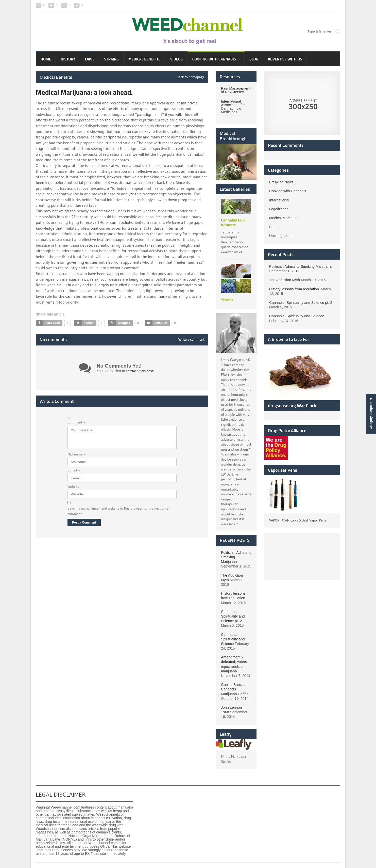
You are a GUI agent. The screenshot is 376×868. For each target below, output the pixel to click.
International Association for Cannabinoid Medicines (233, 107)
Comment (76, 423)
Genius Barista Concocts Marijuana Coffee (234, 680)
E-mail (74, 471)
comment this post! (141, 371)
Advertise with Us (285, 59)
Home (46, 59)
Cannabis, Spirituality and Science (233, 630)
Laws (90, 59)
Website (73, 486)
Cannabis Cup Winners (233, 222)
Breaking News (281, 182)
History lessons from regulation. (294, 289)
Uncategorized (281, 236)
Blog (254, 59)
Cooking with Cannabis (287, 191)
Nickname (77, 455)
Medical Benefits (144, 59)
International (279, 200)
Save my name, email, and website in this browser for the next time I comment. (119, 511)
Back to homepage (191, 77)
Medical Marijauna (284, 218)
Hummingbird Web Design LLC (68, 861)
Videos (176, 59)
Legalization (279, 209)
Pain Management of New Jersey (235, 90)
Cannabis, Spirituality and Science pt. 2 (233, 607)
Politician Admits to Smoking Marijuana (300, 266)
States (274, 227)
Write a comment (191, 339)
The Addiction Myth (236, 571)
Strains (112, 59)
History (68, 59)
